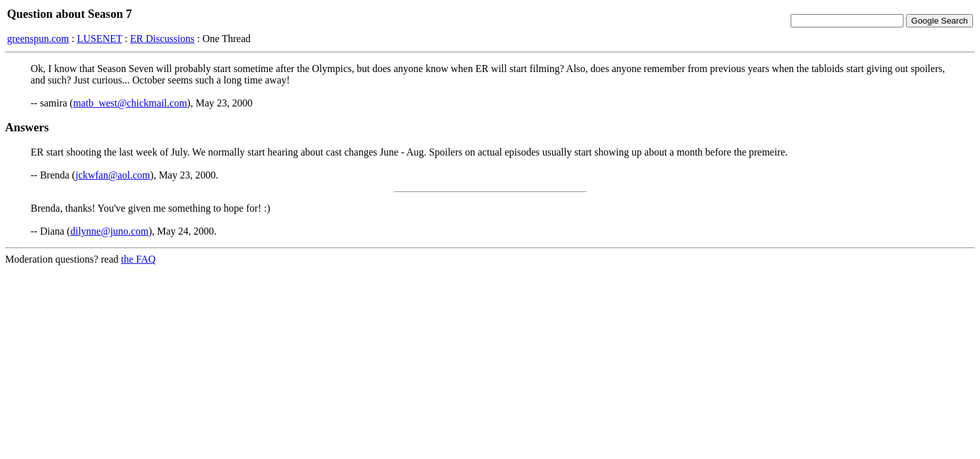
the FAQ (138, 259)
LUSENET (100, 39)
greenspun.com (38, 39)
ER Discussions (162, 39)
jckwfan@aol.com (113, 175)
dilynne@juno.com (109, 231)
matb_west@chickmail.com (130, 103)
